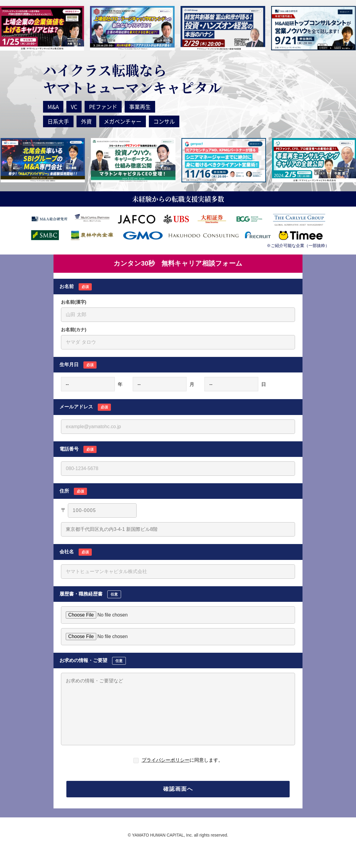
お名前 (76, 287)
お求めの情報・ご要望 (93, 661)
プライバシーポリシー (166, 760)
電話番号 (78, 449)
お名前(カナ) (74, 330)
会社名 (76, 552)
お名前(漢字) (74, 302)
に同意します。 (182, 760)
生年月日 (78, 365)
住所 (73, 491)
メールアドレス (85, 407)
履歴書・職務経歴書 (90, 594)
